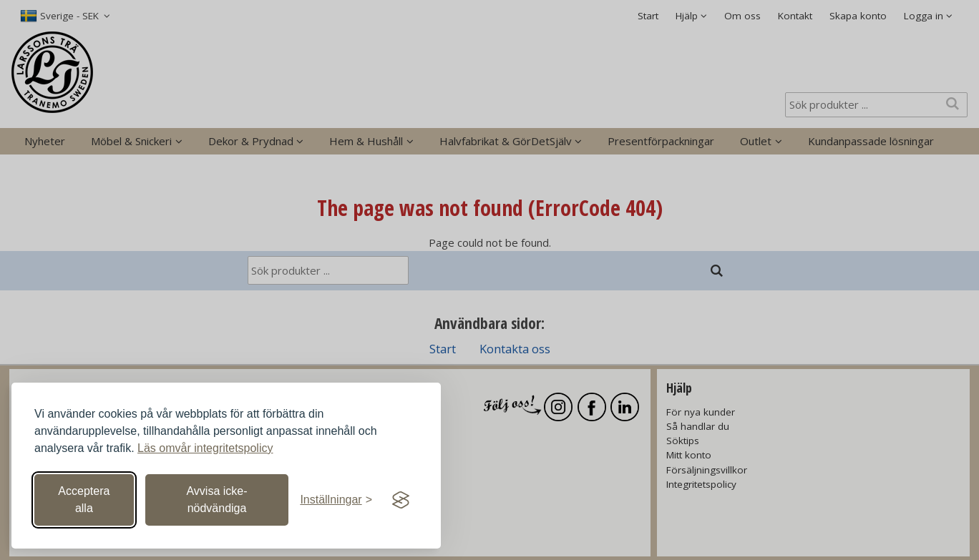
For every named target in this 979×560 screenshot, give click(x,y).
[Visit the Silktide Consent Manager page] (401, 500)
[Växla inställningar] (336, 500)
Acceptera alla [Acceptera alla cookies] (84, 500)
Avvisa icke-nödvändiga (216, 500)
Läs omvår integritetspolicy (205, 448)
